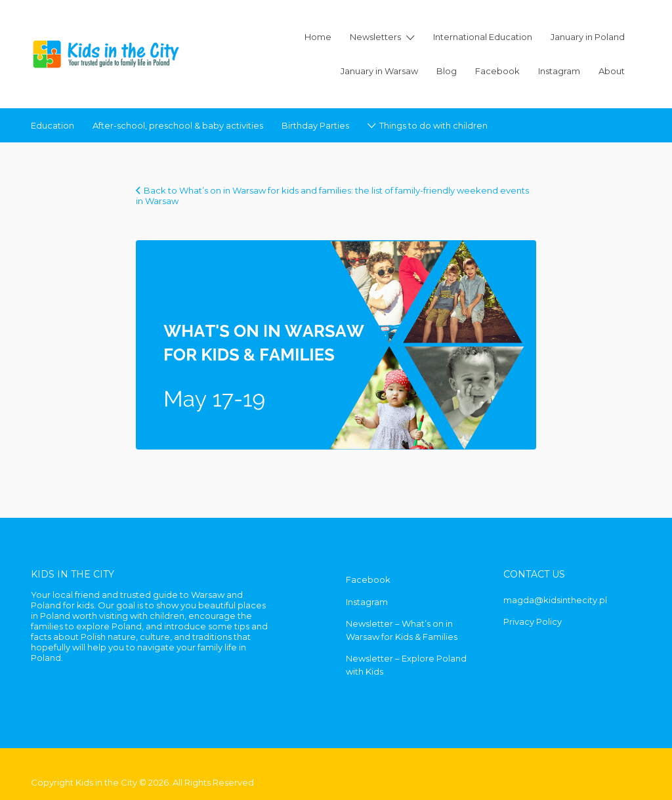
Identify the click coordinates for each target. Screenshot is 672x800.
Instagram (559, 71)
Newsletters (375, 37)
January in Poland (588, 37)
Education (52, 125)
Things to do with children (433, 125)
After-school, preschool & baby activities (178, 125)
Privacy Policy (533, 621)
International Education (483, 37)
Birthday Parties (315, 125)
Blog (447, 71)
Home (318, 37)
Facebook (497, 71)
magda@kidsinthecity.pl (555, 600)
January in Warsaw (379, 71)
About (612, 71)
